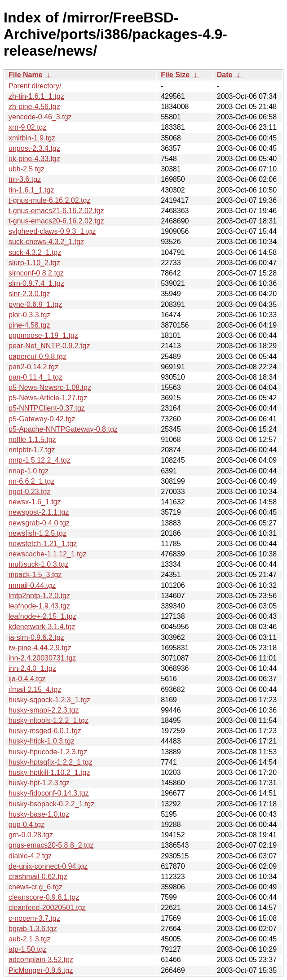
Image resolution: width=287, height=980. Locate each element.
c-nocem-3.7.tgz (34, 918)
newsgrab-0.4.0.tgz (39, 523)
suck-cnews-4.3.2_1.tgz (46, 242)
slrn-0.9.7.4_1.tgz (36, 283)
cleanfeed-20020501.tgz (47, 908)
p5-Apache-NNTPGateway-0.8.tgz (63, 429)
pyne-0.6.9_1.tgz (35, 304)
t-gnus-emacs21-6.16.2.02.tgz (56, 211)
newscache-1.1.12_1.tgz (47, 554)
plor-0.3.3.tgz (29, 315)
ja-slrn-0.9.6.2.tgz (36, 637)
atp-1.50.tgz (28, 949)
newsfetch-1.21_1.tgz (43, 544)
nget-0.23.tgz (29, 492)
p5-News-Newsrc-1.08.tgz (50, 387)
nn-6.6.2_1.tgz (31, 481)
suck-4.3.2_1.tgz (35, 252)
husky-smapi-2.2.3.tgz (44, 710)
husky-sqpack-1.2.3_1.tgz (49, 700)
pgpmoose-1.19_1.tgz (43, 335)
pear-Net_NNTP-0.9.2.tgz (49, 346)
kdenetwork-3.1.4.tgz (42, 627)
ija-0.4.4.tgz (27, 679)
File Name (26, 75)
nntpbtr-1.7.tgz (32, 450)
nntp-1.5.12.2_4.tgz (40, 460)
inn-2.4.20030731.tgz (42, 658)
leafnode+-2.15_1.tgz (42, 616)
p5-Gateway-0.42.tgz (42, 419)
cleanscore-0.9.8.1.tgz (44, 897)
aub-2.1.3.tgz (29, 939)
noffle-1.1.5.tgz (32, 440)
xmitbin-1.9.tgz (32, 138)
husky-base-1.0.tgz (39, 814)
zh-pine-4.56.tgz (34, 107)
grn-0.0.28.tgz (31, 835)
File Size (175, 75)
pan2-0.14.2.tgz (33, 367)
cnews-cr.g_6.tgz (35, 887)
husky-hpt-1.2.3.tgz (39, 783)
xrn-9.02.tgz (27, 127)
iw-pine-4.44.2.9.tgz (40, 648)
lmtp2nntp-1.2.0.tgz (39, 596)
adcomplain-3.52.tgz (41, 960)
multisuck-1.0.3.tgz (38, 564)
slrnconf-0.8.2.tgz (36, 273)
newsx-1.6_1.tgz (35, 502)
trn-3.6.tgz (25, 179)
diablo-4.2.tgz (30, 856)
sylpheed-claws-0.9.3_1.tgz (52, 231)
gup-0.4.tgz (26, 825)
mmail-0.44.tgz (32, 585)
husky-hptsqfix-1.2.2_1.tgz (51, 762)
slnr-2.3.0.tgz (29, 294)
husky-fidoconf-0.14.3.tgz (49, 793)
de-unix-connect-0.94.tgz (48, 866)
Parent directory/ (35, 86)
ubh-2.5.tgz (26, 169)
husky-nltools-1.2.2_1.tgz (49, 720)
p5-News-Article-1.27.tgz (48, 398)
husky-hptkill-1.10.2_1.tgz (49, 772)
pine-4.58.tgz (29, 325)
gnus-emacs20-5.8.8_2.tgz (51, 845)
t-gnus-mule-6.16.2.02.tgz (49, 200)
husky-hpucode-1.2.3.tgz (48, 752)
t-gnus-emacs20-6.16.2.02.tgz (56, 221)
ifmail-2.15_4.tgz (35, 689)
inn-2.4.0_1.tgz (32, 668)
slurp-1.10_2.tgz (34, 263)
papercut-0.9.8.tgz (38, 357)
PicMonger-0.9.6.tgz (41, 970)
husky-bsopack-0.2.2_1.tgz (51, 804)
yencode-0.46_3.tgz (40, 117)
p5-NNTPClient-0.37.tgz (47, 408)
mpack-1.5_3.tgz (35, 575)
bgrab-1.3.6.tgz (33, 929)
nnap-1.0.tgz (29, 471)
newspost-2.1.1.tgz (39, 512)
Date (225, 75)
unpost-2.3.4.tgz (34, 148)
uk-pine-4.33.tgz (34, 159)
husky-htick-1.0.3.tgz (42, 741)
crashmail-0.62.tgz (38, 877)
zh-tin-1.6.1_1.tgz (36, 96)
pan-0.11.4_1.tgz (35, 377)
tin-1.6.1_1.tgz (31, 190)
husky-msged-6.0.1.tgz (45, 731)
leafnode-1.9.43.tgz (39, 606)
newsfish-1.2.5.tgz (38, 533)
